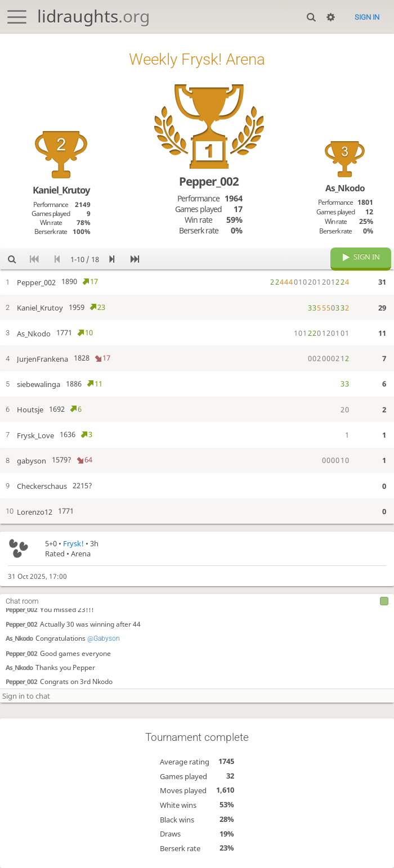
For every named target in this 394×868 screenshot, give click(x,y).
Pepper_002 (21, 609)
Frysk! (73, 543)
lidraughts (93, 16)
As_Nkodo (19, 638)
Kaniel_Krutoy (61, 190)
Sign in (367, 17)
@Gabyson (104, 638)
